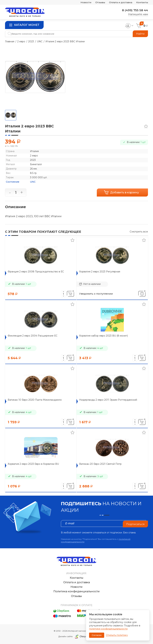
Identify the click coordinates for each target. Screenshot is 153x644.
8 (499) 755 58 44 (134, 10)
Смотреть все (139, 232)
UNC (40, 41)
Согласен (97, 635)
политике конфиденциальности (108, 629)
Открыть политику (117, 635)
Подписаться (135, 523)
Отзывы (96, 2)
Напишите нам (138, 14)
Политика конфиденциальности (76, 591)
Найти (140, 34)
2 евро (21, 41)
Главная (10, 41)
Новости (81, 2)
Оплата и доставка (118, 2)
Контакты (142, 2)
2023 (31, 41)
